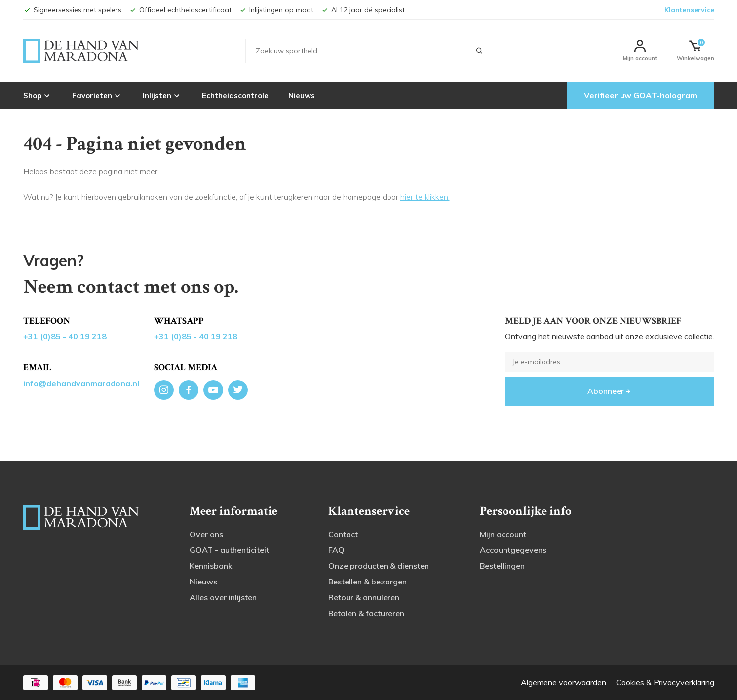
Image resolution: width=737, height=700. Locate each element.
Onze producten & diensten (379, 566)
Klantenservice (689, 10)
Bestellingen (502, 566)
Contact (343, 534)
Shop (38, 95)
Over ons (206, 534)
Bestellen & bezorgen (368, 582)
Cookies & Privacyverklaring (665, 682)
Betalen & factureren (366, 613)
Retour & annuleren (364, 597)
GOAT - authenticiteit (229, 550)
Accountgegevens (513, 550)
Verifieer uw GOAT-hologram (640, 95)
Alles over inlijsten (223, 597)
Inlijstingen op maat (276, 10)
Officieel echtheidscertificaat (180, 10)
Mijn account (503, 534)
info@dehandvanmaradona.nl (81, 383)
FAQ (336, 550)
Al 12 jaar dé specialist (363, 10)
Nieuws (302, 96)
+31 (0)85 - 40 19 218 (65, 336)
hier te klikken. (425, 197)
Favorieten (97, 95)
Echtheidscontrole (235, 96)
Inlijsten (162, 95)
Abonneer (610, 391)
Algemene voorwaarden (563, 682)
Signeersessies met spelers (72, 10)
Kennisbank (211, 566)
